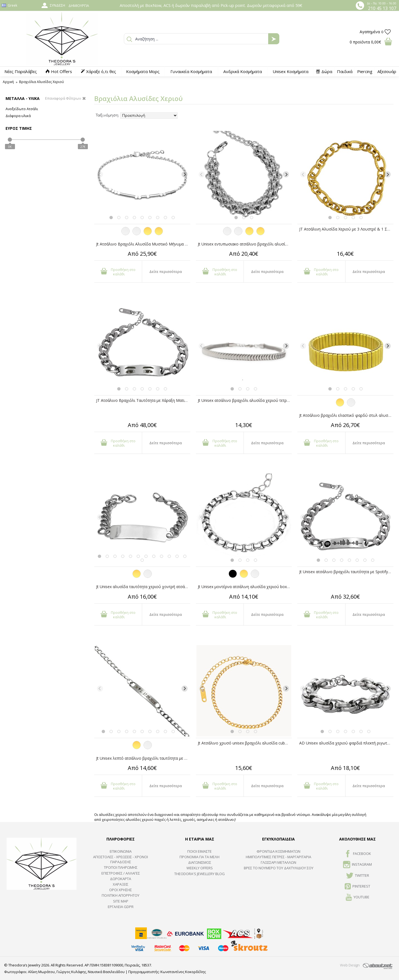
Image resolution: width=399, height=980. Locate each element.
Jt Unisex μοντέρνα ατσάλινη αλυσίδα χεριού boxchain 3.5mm (245, 587)
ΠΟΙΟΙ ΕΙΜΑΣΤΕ (199, 851)
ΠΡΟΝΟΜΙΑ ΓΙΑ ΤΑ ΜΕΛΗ (199, 857)
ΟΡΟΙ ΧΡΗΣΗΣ (121, 890)
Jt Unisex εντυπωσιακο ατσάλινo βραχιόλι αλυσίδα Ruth (245, 244)
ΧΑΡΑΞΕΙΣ (121, 884)
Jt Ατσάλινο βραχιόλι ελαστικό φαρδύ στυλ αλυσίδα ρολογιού (346, 415)
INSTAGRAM (357, 865)
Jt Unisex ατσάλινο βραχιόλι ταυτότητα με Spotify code (346, 572)
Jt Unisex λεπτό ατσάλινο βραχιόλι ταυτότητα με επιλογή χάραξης (143, 758)
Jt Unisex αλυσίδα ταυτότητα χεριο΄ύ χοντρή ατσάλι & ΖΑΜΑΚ (143, 587)
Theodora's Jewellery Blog (199, 874)
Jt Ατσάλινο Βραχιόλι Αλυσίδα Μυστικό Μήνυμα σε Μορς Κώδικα (143, 244)
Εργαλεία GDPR (121, 907)
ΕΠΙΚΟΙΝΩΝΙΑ (121, 851)
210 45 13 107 (382, 8)
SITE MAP (121, 901)
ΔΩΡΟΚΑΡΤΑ (121, 879)
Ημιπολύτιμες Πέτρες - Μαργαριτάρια (278, 857)
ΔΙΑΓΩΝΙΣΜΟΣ (200, 862)
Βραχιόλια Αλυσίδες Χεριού (42, 82)
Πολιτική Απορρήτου (121, 895)
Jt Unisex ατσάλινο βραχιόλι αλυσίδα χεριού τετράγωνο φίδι (245, 400)
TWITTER (358, 876)
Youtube (358, 898)
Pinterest (357, 887)
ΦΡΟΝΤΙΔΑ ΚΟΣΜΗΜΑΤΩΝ (278, 851)
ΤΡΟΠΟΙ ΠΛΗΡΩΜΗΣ (121, 867)
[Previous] (100, 174)
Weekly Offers (200, 868)
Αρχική (8, 82)
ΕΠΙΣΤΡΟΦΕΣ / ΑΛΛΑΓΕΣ (121, 873)
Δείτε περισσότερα (166, 271)
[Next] (185, 174)
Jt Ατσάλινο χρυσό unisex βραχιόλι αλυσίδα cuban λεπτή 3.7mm (245, 743)
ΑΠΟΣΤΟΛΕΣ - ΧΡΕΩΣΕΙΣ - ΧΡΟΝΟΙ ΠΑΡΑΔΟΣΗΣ (121, 859)
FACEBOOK (358, 854)
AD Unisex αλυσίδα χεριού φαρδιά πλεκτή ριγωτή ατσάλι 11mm (346, 743)
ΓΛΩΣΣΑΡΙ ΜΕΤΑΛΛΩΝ (278, 862)
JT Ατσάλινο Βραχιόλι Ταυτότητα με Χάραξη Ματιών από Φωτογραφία (143, 400)
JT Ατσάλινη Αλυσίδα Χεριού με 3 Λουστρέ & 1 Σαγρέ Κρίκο (346, 229)
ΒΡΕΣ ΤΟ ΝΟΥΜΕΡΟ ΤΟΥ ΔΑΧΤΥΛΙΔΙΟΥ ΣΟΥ (279, 868)
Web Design (350, 965)
